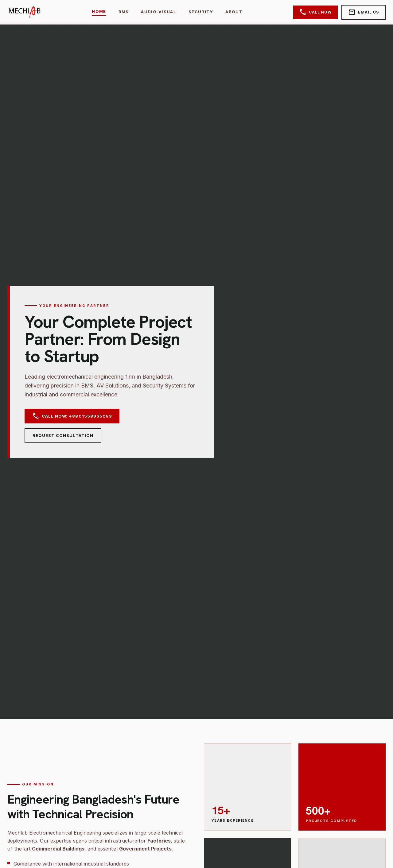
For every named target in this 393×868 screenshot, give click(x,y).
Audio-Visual (159, 12)
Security (201, 12)
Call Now (315, 12)
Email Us (364, 12)
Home (99, 11)
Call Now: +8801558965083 (72, 416)
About (234, 12)
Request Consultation (63, 435)
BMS (124, 12)
